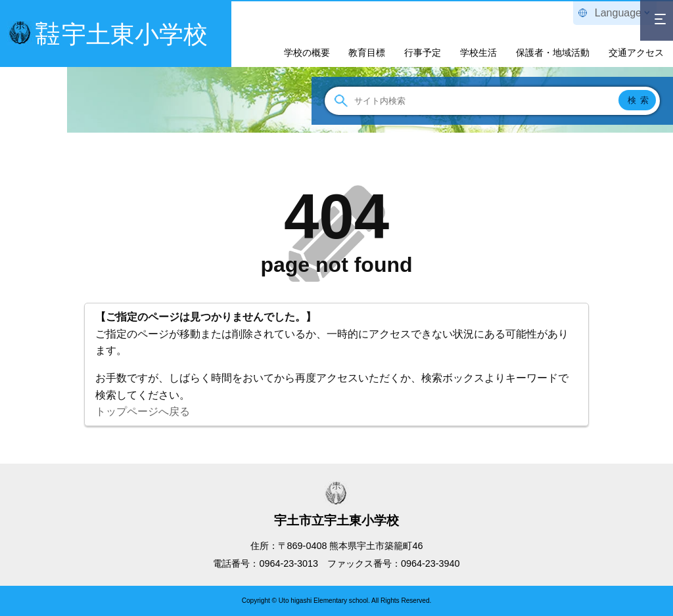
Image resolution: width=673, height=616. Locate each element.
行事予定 (423, 53)
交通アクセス (636, 53)
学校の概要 (307, 53)
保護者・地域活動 (553, 53)
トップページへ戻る (143, 411)
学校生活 (478, 53)
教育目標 (367, 53)
